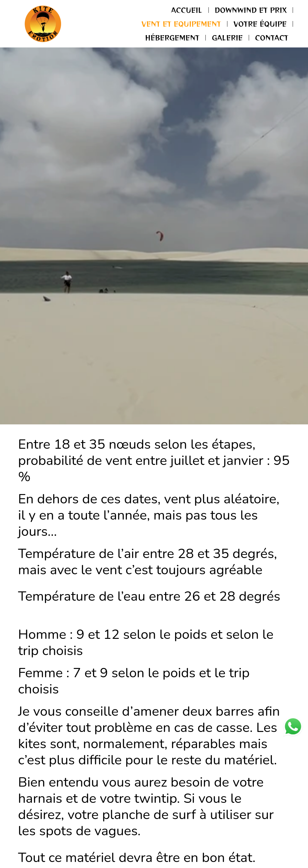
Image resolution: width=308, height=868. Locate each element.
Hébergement (172, 38)
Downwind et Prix (251, 10)
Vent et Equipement (181, 24)
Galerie (227, 38)
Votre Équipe (260, 24)
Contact (272, 38)
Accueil (187, 10)
